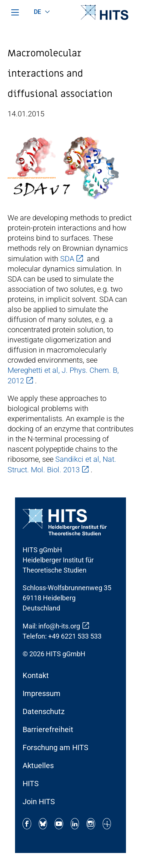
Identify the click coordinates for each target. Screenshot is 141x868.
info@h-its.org (59, 626)
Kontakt (36, 675)
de (38, 12)
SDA (67, 259)
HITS (31, 784)
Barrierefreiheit (48, 729)
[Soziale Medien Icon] (27, 824)
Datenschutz (44, 711)
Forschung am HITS (55, 747)
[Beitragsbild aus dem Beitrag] (64, 167)
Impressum (42, 693)
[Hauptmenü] (15, 12)
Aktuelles (38, 766)
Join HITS (39, 802)
